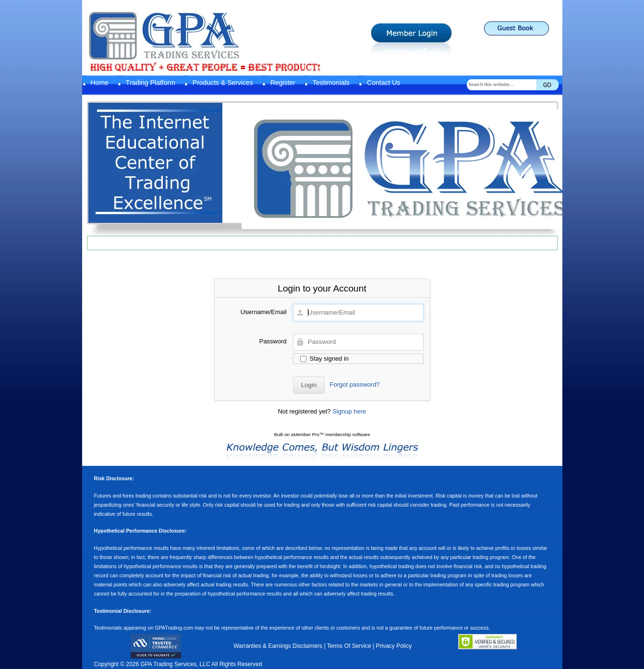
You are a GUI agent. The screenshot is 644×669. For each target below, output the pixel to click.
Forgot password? (355, 384)
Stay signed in (324, 359)
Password (273, 341)
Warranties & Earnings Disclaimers (278, 646)
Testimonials (331, 83)
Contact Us (383, 83)
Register (283, 83)
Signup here (349, 411)
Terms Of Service (349, 646)
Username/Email (264, 312)
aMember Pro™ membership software (331, 434)
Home (100, 83)
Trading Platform (151, 83)
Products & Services (223, 83)
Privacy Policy (394, 646)
